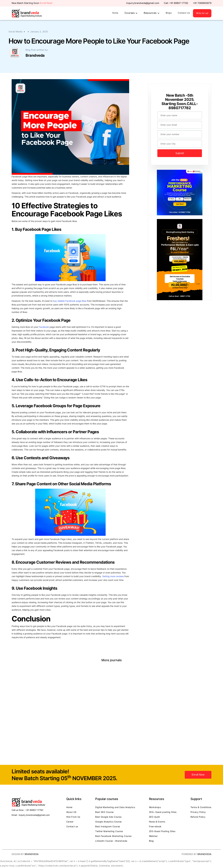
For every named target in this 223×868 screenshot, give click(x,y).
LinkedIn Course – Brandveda (111, 841)
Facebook (44, 327)
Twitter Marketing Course (109, 831)
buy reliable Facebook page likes (70, 301)
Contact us (72, 826)
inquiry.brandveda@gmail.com (143, 3)
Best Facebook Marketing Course (113, 836)
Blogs (169, 13)
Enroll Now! (46, 3)
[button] (131, 13)
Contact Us (184, 13)
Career (70, 822)
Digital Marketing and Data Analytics (115, 807)
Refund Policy (198, 817)
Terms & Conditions (201, 807)
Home (115, 13)
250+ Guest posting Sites (163, 812)
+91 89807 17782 (179, 3)
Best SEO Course (104, 812)
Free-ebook (155, 826)
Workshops (155, 807)
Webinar (153, 836)
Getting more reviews (113, 576)
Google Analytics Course (108, 822)
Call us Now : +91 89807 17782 (27, 810)
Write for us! (202, 13)
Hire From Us (73, 817)
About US (71, 812)
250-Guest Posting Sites (162, 831)
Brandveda (32, 854)
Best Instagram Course (108, 826)
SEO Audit (154, 817)
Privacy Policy (198, 812)
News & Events (157, 822)
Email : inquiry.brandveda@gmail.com (31, 815)
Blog (151, 841)
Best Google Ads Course (108, 817)
